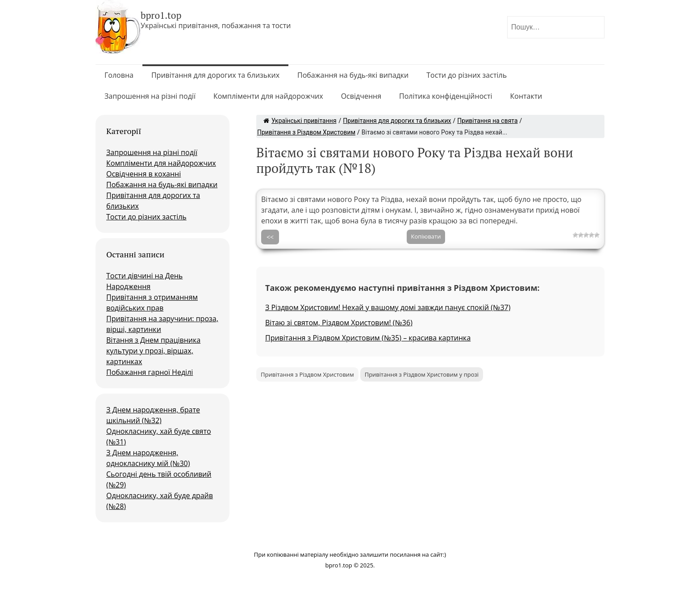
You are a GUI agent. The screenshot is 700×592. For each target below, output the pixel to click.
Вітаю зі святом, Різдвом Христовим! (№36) (339, 323)
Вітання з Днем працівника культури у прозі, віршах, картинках (153, 351)
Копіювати (426, 236)
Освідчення (361, 96)
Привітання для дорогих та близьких (215, 75)
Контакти (526, 96)
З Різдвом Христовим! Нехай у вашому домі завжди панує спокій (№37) (388, 307)
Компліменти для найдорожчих (268, 96)
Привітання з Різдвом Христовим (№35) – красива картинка (368, 338)
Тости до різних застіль (467, 75)
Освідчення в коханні (144, 174)
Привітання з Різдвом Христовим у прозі (422, 374)
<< (270, 237)
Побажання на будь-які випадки (353, 75)
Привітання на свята (487, 121)
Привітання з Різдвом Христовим (306, 132)
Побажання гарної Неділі (150, 372)
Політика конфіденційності (446, 96)
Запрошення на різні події (150, 96)
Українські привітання (300, 121)
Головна (119, 75)
